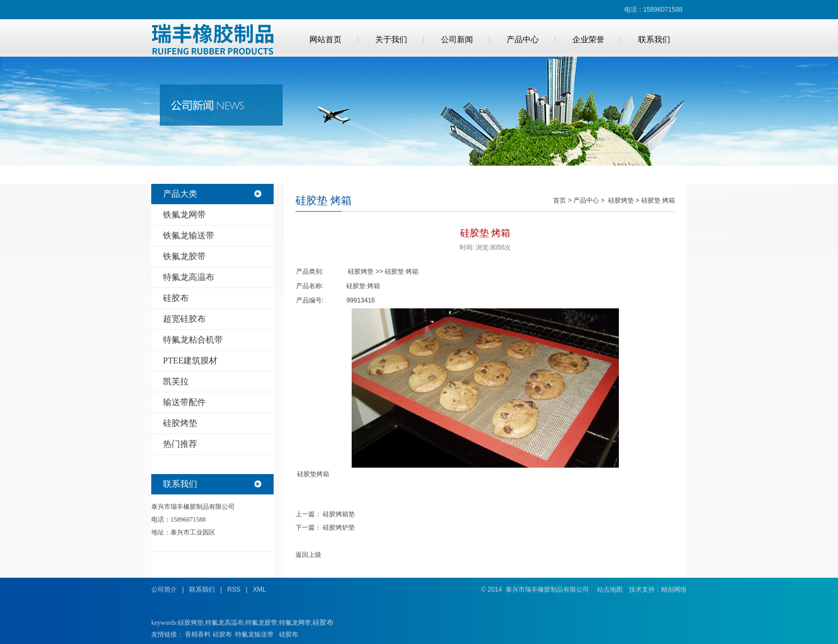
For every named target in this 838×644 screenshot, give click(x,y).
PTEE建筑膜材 (190, 360)
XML (259, 589)
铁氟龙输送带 (189, 235)
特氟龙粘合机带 (193, 340)
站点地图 (610, 589)
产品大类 (180, 194)
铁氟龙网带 (184, 215)
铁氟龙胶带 (184, 256)
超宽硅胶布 (184, 319)
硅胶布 (176, 298)
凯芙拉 (176, 381)
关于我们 (391, 40)
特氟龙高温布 (189, 277)
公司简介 (164, 589)
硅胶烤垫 (180, 423)
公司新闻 (457, 40)
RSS (234, 589)
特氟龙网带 (295, 623)
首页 (560, 200)
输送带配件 (184, 402)
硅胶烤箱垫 (339, 514)
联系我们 (654, 40)
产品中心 (523, 40)
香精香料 (198, 634)
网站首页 (325, 40)
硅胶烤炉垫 (339, 527)
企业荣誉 (588, 40)
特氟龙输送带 (254, 634)
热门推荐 (180, 444)
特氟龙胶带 (261, 623)
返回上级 (308, 555)
